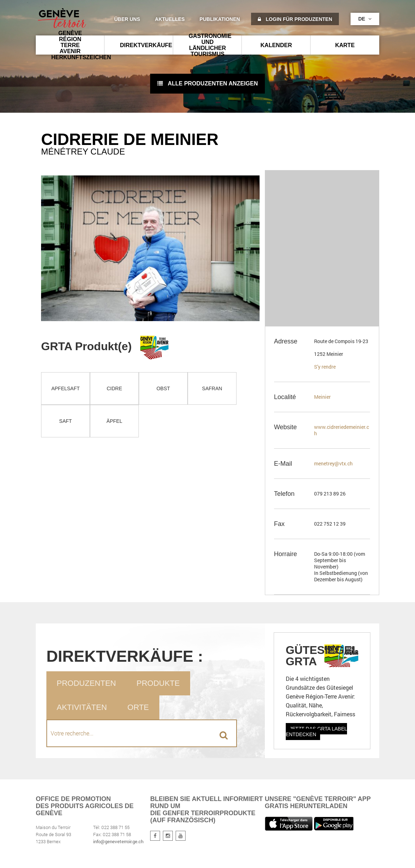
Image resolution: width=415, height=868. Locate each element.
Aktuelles (170, 19)
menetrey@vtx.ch (333, 463)
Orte (138, 707)
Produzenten (86, 683)
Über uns (127, 19)
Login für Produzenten (295, 19)
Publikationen (220, 19)
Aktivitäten (82, 707)
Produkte (158, 683)
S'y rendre (325, 367)
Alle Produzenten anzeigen (207, 83)
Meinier (322, 397)
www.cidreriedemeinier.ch (342, 430)
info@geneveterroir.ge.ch (118, 841)
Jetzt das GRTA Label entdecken (317, 732)
